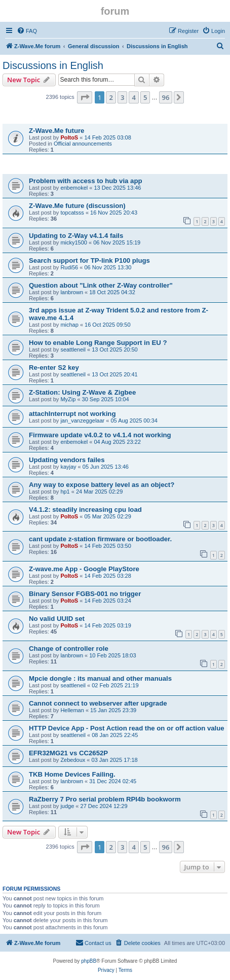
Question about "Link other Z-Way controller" (101, 285)
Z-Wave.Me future (56, 131)
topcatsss (72, 213)
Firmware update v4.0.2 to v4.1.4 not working (100, 435)
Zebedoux (73, 760)
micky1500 (74, 242)
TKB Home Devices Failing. (72, 774)
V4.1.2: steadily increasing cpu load (85, 510)
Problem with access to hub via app (86, 181)
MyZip (68, 399)
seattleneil (73, 349)
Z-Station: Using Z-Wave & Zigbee (82, 392)
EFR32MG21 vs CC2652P (68, 753)
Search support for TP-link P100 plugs (89, 260)
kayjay (68, 467)
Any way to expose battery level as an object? (102, 485)
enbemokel (74, 188)
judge (67, 806)
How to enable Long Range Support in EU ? (98, 343)
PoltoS (69, 137)
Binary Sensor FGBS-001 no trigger (85, 594)
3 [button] (122, 97)
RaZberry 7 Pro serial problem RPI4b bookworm (105, 799)
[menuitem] (27, 31)
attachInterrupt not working (72, 414)
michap (69, 325)
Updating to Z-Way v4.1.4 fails (76, 236)
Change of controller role (69, 649)
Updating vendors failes (67, 460)
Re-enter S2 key (54, 367)
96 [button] (166, 97)
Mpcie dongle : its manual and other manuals (100, 678)
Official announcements (83, 144)
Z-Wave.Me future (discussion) (77, 206)
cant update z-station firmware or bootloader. (100, 539)
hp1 (65, 492)
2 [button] (111, 97)
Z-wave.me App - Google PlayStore (84, 569)
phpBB (89, 961)
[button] (85, 97)
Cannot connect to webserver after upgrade (98, 703)
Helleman (72, 710)
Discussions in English (53, 65)
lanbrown (72, 292)
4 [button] (133, 97)
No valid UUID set (57, 619)
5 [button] (145, 97)
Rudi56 (69, 267)
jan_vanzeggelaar (82, 421)
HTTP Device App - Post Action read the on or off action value (127, 728)
